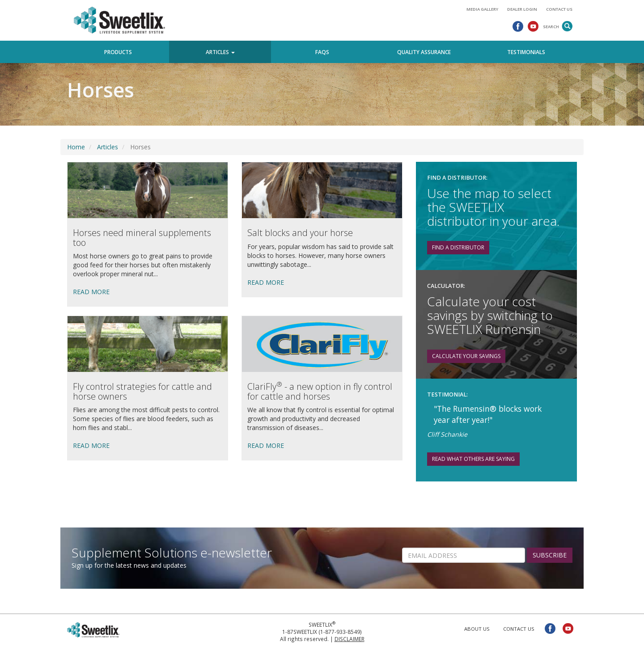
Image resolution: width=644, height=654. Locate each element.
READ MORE (91, 292)
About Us (477, 629)
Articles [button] (220, 52)
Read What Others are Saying (473, 459)
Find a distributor (458, 247)
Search (551, 27)
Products (118, 52)
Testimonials (526, 52)
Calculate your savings (466, 356)
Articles (108, 147)
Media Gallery (482, 9)
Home (76, 147)
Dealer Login (522, 9)
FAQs (322, 52)
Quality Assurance (424, 52)
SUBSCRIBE (550, 555)
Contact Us (559, 9)
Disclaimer (350, 639)
